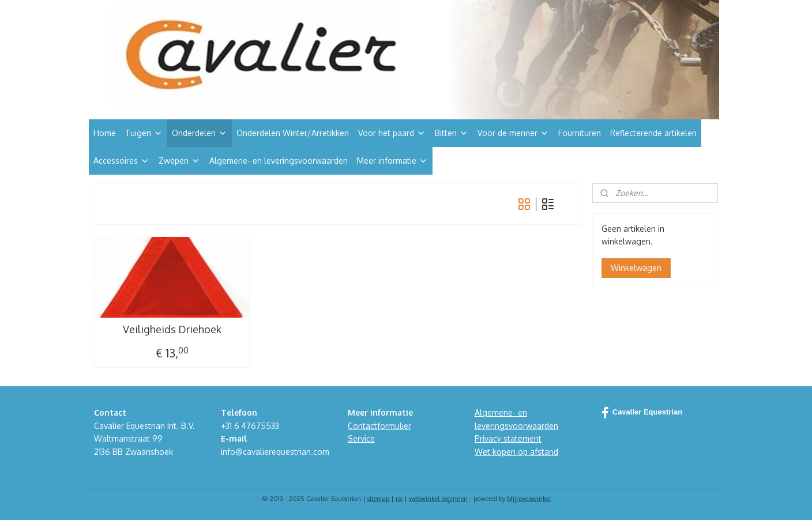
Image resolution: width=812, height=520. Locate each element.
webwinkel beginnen (438, 499)
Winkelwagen (636, 268)
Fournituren (580, 133)
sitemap (378, 499)
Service (361, 438)
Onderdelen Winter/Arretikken (293, 133)
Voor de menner (513, 133)
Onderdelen (200, 133)
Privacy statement (508, 438)
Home (105, 133)
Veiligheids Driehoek (172, 329)
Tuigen (144, 133)
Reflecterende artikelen (653, 133)
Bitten (452, 133)
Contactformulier (379, 426)
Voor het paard (392, 133)
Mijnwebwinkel (529, 499)
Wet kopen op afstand (516, 452)
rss (399, 499)
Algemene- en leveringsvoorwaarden (279, 161)
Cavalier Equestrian (642, 413)
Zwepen (179, 161)
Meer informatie (392, 161)
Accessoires (121, 161)
